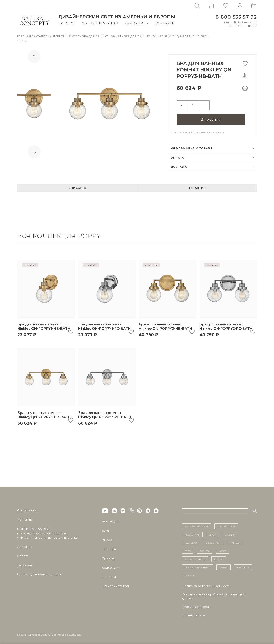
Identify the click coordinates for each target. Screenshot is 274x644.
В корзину (211, 118)
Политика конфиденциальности (206, 584)
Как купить (136, 23)
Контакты (165, 23)
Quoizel (205, 549)
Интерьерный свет (65, 36)
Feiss (188, 549)
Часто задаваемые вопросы (39, 573)
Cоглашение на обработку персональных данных (214, 595)
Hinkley (234, 541)
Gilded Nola (213, 541)
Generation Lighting (198, 566)
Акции (223, 566)
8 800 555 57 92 (236, 17)
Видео (106, 538)
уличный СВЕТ (226, 525)
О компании (26, 509)
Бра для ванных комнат (102, 36)
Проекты (109, 548)
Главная (24, 36)
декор (212, 533)
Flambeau (191, 541)
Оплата (177, 156)
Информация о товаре (191, 147)
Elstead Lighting (195, 557)
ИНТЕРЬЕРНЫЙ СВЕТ (197, 525)
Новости (108, 575)
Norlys (223, 549)
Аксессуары (192, 533)
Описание (78, 186)
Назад (23, 41)
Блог (105, 529)
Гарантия (197, 186)
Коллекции (110, 566)
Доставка (180, 165)
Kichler (219, 557)
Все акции (109, 520)
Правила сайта (193, 613)
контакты (243, 566)
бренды (230, 533)
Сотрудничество (100, 23)
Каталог (67, 23)
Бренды (108, 557)
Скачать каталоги (115, 584)
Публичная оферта (197, 605)
